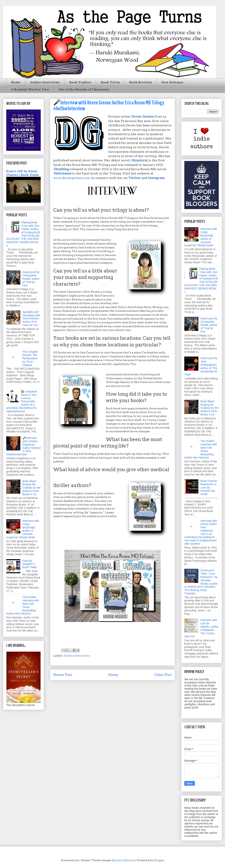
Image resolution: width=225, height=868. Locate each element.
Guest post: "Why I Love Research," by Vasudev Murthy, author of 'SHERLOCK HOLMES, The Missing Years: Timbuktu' (201, 582)
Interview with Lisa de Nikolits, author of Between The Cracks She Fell (201, 628)
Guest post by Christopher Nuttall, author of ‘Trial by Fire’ (31, 279)
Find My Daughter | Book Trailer (30, 564)
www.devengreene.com (72, 178)
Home (16, 82)
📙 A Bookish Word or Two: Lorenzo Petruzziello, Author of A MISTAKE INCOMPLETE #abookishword (22, 401)
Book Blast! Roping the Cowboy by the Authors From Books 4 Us (32, 488)
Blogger (159, 860)
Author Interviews (45, 82)
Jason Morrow (126, 860)
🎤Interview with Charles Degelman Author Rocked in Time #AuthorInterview (23, 446)
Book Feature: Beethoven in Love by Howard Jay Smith (209, 487)
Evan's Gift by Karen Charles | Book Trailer (23, 173)
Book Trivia (110, 82)
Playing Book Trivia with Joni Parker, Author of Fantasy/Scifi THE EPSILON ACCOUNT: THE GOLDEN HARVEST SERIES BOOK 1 (23, 234)
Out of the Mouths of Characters (84, 89)
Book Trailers (80, 82)
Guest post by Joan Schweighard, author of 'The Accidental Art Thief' (201, 366)
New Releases (172, 82)
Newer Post (63, 675)
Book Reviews (141, 82)
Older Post (163, 675)
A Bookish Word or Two (30, 89)
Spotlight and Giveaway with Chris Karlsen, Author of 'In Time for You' (31, 319)
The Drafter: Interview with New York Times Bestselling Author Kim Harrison (23, 605)
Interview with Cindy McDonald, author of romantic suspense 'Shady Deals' (23, 529)
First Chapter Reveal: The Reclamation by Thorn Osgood (30, 358)
